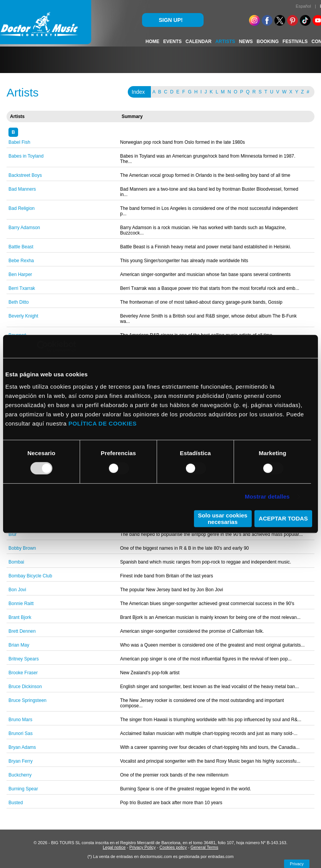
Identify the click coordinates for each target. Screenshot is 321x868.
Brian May (19, 645)
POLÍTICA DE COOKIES (103, 423)
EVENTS (172, 42)
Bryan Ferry (21, 761)
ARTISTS (225, 42)
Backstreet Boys (25, 175)
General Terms (204, 847)
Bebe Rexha (21, 261)
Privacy (297, 864)
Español (303, 6)
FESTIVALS (295, 42)
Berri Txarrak (22, 288)
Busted (16, 803)
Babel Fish (19, 142)
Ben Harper (20, 274)
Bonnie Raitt (21, 604)
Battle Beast (21, 247)
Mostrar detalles (267, 496)
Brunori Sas (21, 733)
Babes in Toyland (26, 156)
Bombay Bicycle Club (30, 576)
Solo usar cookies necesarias (222, 519)
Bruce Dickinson (25, 687)
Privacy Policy (142, 847)
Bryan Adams (22, 747)
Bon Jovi (17, 590)
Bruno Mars (20, 720)
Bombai (16, 562)
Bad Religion (22, 208)
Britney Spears (24, 659)
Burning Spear (23, 789)
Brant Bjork (20, 617)
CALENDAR (198, 42)
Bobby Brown (22, 548)
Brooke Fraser (23, 673)
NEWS (246, 42)
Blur (13, 534)
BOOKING (268, 42)
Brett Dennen (22, 631)
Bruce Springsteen (28, 700)
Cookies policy (173, 847)
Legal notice (114, 847)
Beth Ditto (19, 302)
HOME (152, 42)
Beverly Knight (23, 316)
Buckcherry (20, 775)
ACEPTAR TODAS (283, 518)
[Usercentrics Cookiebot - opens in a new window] (43, 346)
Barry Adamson (24, 228)
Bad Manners (22, 189)
